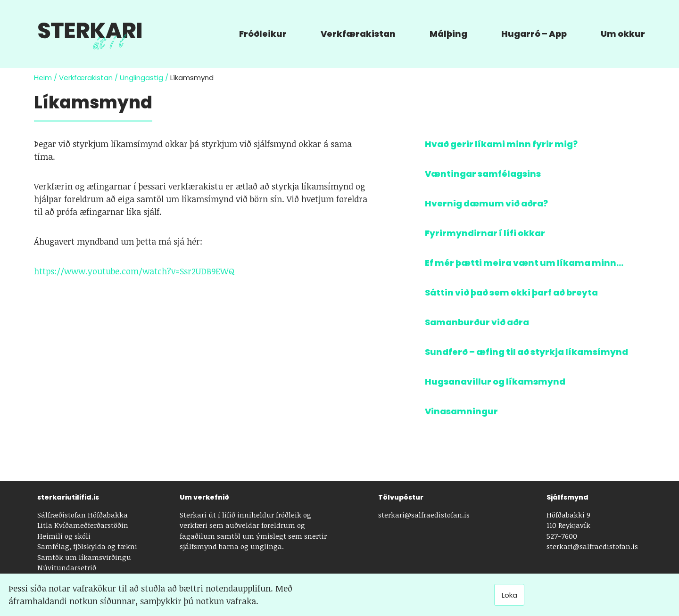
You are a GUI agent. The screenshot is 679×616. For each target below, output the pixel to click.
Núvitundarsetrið (67, 567)
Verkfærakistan (86, 78)
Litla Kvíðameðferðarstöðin (83, 525)
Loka (509, 595)
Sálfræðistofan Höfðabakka (83, 515)
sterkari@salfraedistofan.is (424, 515)
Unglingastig (141, 78)
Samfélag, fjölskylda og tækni (87, 546)
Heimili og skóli (64, 536)
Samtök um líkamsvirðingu (84, 557)
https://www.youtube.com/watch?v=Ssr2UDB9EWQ (134, 271)
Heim (43, 78)
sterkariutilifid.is (68, 497)
